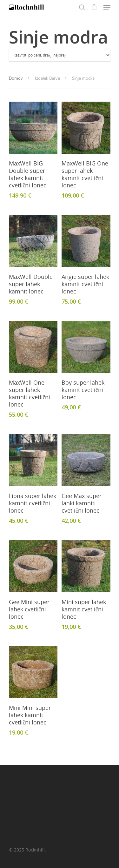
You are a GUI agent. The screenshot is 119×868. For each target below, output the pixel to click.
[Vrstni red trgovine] (60, 55)
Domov (16, 78)
